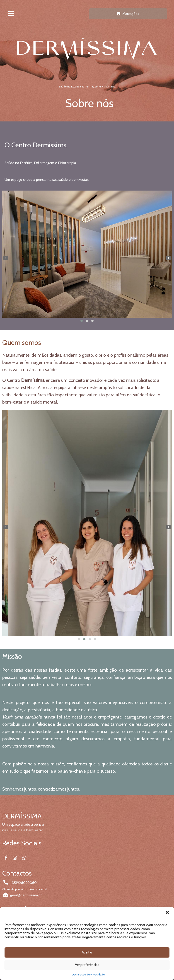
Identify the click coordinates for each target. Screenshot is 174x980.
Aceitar (87, 952)
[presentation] (6, 258)
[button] (167, 912)
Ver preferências (87, 965)
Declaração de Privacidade (88, 974)
